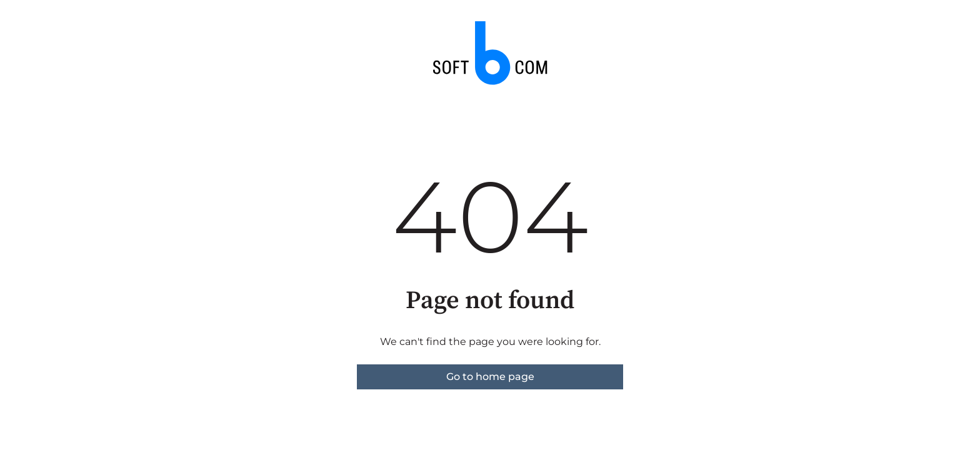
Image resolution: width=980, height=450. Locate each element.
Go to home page (490, 377)
